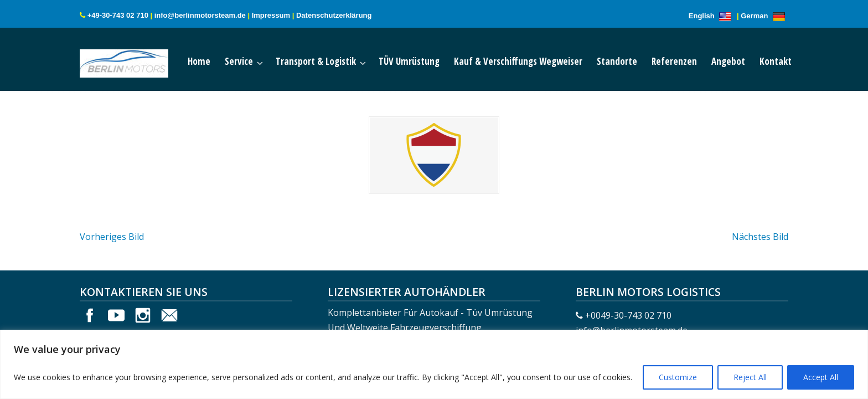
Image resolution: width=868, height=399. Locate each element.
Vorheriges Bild (112, 237)
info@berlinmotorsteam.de (200, 15)
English (712, 16)
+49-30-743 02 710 (118, 15)
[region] (434, 364)
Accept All (821, 377)
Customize (678, 377)
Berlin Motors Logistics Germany (135, 61)
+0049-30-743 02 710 (628, 315)
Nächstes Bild (760, 237)
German (764, 16)
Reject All (750, 377)
